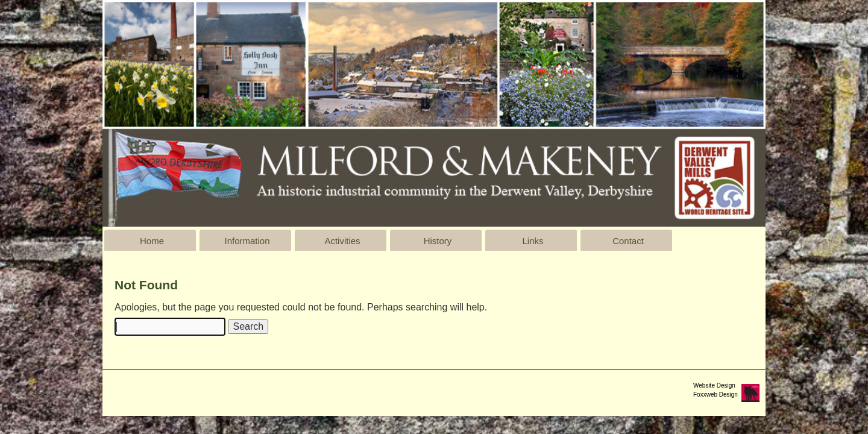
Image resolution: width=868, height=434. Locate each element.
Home (152, 241)
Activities (342, 241)
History (438, 241)
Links (533, 241)
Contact (628, 241)
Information (247, 241)
